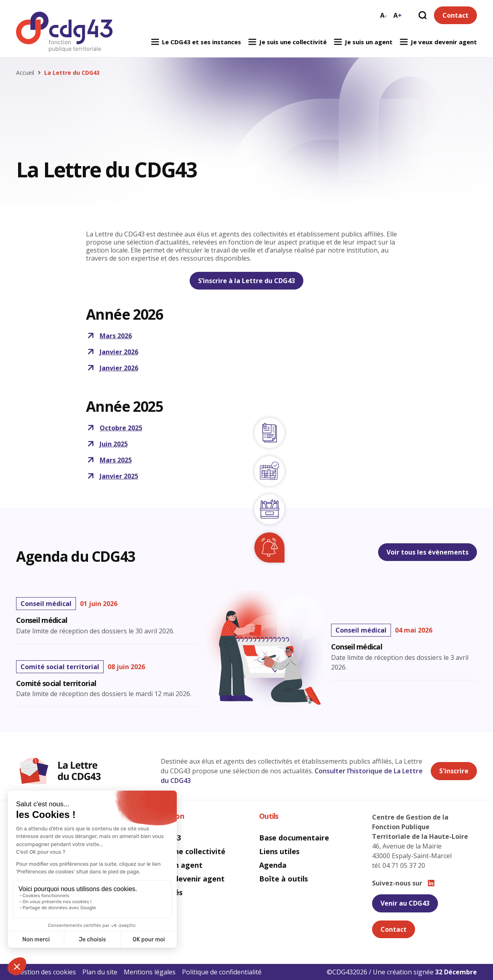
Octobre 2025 (114, 428)
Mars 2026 (109, 336)
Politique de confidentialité (222, 972)
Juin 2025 (107, 444)
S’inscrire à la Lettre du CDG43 (246, 281)
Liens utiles (279, 851)
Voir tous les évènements (428, 552)
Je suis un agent (363, 42)
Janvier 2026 (112, 352)
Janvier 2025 (112, 476)
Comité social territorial (56, 684)
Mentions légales (150, 972)
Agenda (273, 865)
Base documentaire (294, 838)
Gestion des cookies (46, 972)
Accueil (25, 73)
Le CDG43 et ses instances (196, 42)
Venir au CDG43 (405, 903)
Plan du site (100, 972)
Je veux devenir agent (438, 42)
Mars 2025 (109, 460)
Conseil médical (357, 647)
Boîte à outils (283, 879)
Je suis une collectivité (287, 42)
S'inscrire (454, 771)
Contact (455, 15)
